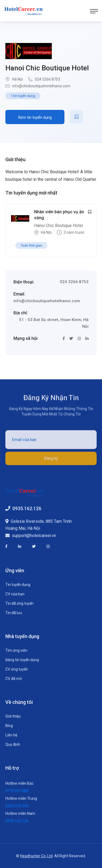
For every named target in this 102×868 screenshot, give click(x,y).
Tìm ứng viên (16, 650)
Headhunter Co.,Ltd (36, 856)
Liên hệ (11, 735)
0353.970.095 (17, 806)
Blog (9, 726)
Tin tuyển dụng (18, 585)
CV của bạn (15, 594)
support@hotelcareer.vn (34, 536)
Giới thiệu (13, 716)
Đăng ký (51, 461)
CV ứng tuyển (17, 669)
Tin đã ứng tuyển (19, 603)
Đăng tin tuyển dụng (22, 660)
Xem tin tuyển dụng (35, 117)
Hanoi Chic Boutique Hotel (47, 68)
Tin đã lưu (14, 613)
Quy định (13, 744)
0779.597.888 (17, 791)
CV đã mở (14, 679)
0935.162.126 (27, 508)
